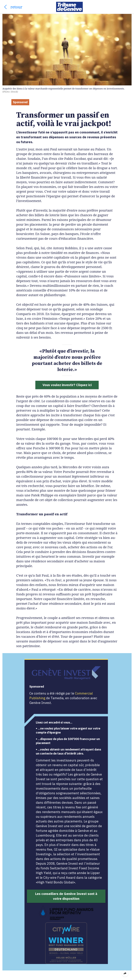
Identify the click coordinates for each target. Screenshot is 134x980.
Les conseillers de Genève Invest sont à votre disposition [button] (66, 896)
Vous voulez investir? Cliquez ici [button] (67, 385)
